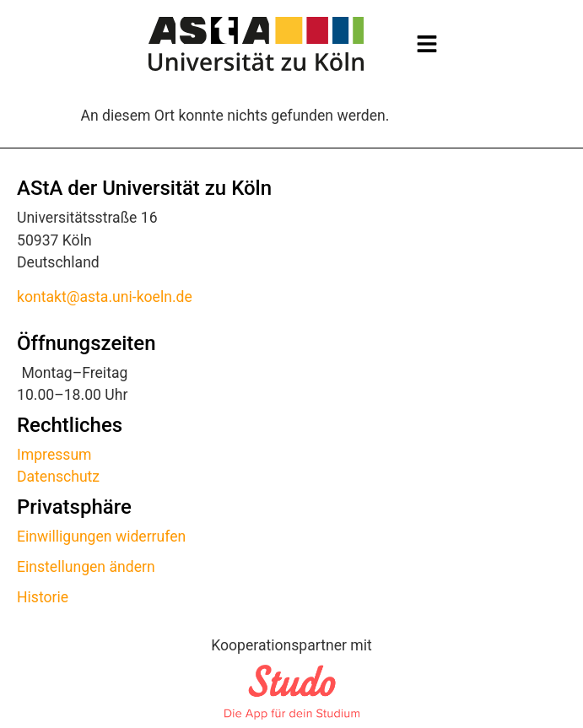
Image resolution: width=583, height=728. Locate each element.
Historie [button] (43, 597)
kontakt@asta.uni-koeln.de (105, 297)
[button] (426, 43)
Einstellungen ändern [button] (86, 567)
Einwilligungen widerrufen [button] (101, 537)
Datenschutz (58, 477)
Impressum (54, 455)
